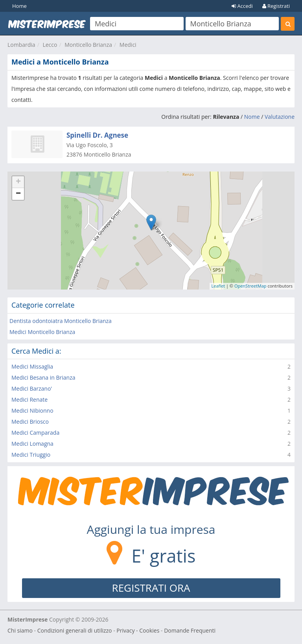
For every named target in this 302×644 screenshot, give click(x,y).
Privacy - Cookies (138, 630)
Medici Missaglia (32, 366)
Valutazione (280, 117)
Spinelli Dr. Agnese (97, 135)
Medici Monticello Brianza (42, 332)
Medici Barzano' (32, 388)
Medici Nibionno (32, 411)
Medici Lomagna (32, 444)
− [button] (18, 194)
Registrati (276, 6)
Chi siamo (20, 630)
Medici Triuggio (31, 455)
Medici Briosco (30, 422)
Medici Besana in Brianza (43, 377)
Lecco (50, 45)
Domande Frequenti (190, 630)
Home (19, 6)
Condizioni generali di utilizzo (75, 630)
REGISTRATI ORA (151, 588)
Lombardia (21, 45)
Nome (252, 117)
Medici (128, 45)
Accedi (242, 6)
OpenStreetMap (250, 286)
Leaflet (218, 286)
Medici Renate (29, 400)
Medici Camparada (35, 433)
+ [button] (18, 182)
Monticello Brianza (88, 45)
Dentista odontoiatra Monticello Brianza (61, 321)
